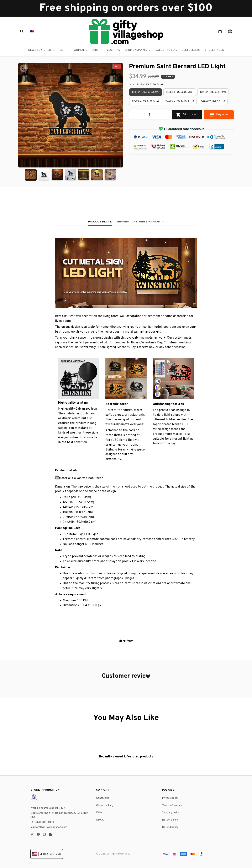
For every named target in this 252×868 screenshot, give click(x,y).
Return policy (170, 820)
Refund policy (170, 827)
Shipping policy (171, 813)
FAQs (99, 813)
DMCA (100, 820)
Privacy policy (170, 798)
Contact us (103, 798)
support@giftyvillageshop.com (49, 827)
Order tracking (105, 805)
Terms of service (172, 805)
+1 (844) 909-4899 (42, 822)
